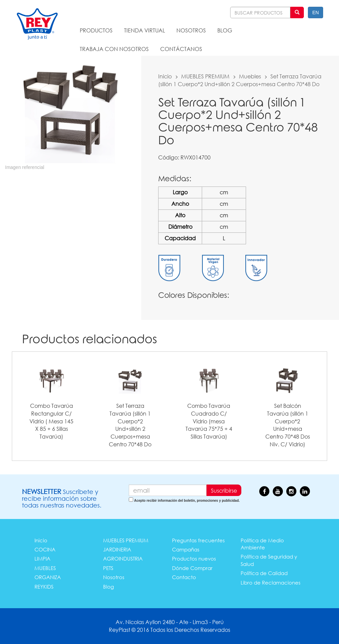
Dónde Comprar (192, 568)
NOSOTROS (191, 30)
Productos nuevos (194, 559)
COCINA (45, 549)
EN (316, 13)
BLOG (225, 30)
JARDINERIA (117, 549)
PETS (108, 568)
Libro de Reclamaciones (271, 583)
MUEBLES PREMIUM (205, 76)
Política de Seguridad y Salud (269, 560)
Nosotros (114, 577)
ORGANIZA (48, 577)
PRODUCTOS (96, 30)
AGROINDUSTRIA (123, 559)
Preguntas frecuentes (198, 540)
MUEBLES (45, 568)
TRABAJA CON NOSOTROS (114, 49)
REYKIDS (44, 587)
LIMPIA (42, 559)
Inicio (165, 76)
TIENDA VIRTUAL (144, 30)
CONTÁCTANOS (181, 49)
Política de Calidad (264, 573)
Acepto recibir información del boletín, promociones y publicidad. (187, 501)
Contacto (184, 577)
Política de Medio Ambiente (262, 544)
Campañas (186, 549)
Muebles (250, 76)
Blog (108, 587)
